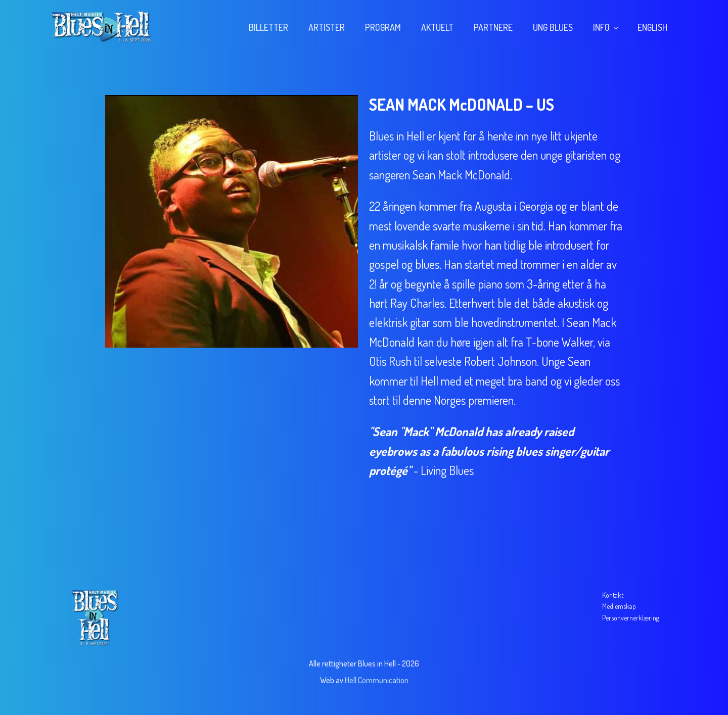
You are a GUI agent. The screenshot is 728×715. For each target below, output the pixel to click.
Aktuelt (437, 27)
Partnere (493, 27)
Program (383, 27)
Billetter (268, 27)
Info (601, 27)
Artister (327, 27)
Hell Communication (377, 680)
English (652, 27)
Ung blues (553, 27)
